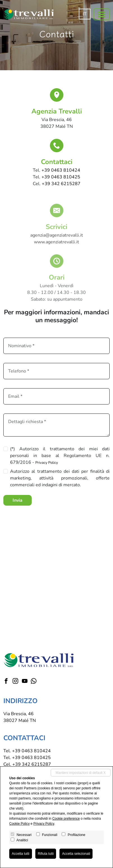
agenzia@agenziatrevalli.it (57, 241)
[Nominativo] (56, 346)
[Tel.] (56, 371)
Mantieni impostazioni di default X (81, 773)
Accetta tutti (21, 854)
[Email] (56, 396)
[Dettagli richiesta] (56, 425)
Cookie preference (66, 819)
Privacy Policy (47, 463)
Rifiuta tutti (46, 854)
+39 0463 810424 (61, 170)
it (85, 14)
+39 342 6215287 (61, 184)
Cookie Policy (19, 824)
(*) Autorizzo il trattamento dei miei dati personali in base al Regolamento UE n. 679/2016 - (60, 456)
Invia (18, 500)
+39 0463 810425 (61, 177)
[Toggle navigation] (102, 14)
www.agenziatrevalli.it (56, 248)
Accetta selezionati (76, 854)
